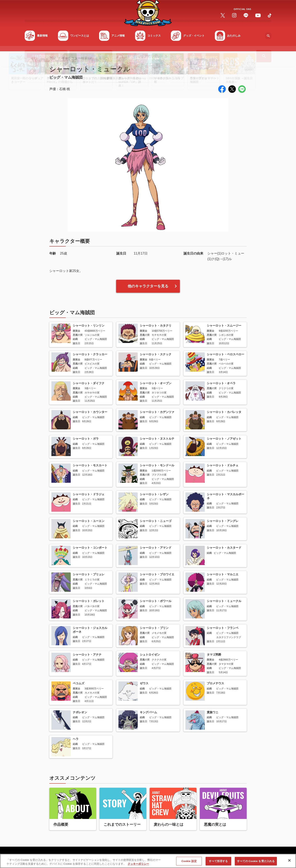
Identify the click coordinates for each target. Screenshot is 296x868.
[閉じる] (289, 861)
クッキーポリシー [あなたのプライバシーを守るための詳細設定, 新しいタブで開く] (138, 864)
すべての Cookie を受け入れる (256, 861)
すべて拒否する (218, 861)
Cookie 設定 (189, 861)
